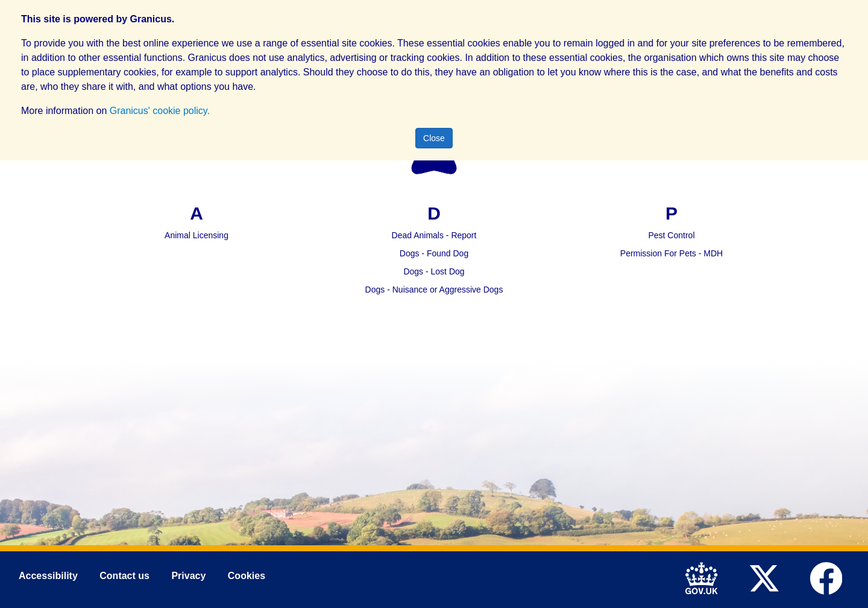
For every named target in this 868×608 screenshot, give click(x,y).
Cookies (247, 576)
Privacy (188, 576)
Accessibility (48, 576)
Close (434, 138)
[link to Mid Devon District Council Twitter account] (767, 577)
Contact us (124, 576)
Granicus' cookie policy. (160, 111)
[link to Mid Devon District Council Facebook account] (829, 577)
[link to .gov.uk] (705, 577)
